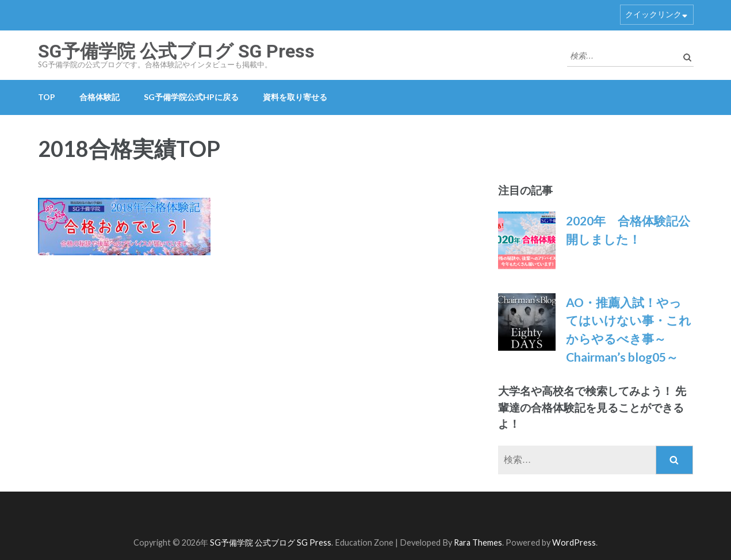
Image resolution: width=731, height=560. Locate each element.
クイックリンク (653, 14)
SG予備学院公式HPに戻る (191, 97)
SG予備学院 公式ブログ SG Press (176, 51)
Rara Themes (478, 542)
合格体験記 (99, 97)
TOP (47, 97)
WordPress (574, 542)
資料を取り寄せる (295, 97)
